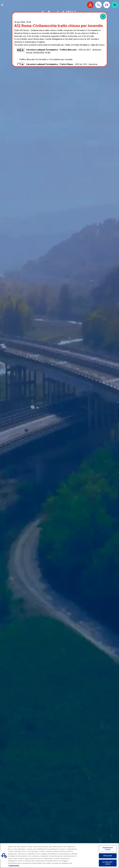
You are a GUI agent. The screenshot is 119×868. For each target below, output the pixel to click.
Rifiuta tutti (108, 856)
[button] (103, 16)
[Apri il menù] (115, 5)
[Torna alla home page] (5, 5)
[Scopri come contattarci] (98, 5)
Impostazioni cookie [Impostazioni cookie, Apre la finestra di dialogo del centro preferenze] (108, 849)
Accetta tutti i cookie (108, 863)
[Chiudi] (116, 856)
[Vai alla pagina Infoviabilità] (107, 5)
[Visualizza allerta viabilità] (90, 5)
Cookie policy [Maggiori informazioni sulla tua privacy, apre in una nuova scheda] (14, 865)
